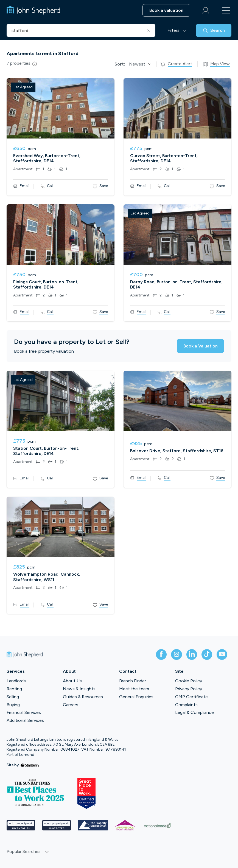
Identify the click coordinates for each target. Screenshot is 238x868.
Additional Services (25, 721)
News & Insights (79, 689)
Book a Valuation (200, 346)
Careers (71, 705)
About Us (72, 681)
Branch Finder (133, 681)
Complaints (186, 705)
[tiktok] (206, 655)
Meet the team (134, 689)
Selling (13, 697)
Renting (14, 689)
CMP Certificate (191, 697)
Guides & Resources (83, 697)
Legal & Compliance (194, 713)
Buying (13, 705)
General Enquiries (136, 697)
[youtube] (222, 655)
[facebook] (160, 655)
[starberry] (30, 765)
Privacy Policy (189, 689)
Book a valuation (166, 10)
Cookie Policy (189, 681)
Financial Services (24, 713)
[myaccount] (205, 10)
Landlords (16, 681)
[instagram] (175, 655)
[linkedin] (191, 655)
